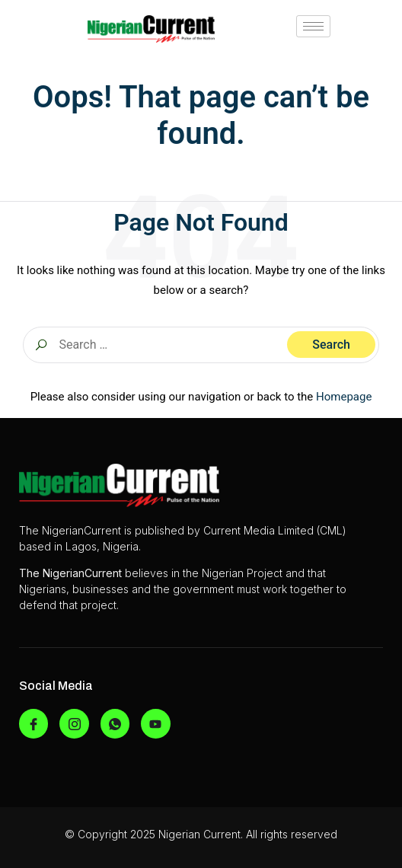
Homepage (344, 397)
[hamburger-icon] (313, 26)
